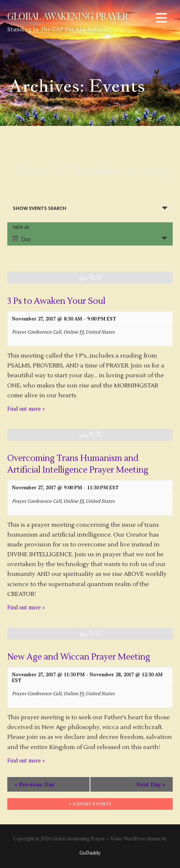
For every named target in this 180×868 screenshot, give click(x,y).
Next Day (151, 784)
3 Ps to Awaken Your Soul (56, 301)
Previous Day (35, 784)
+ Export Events (90, 804)
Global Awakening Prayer (67, 16)
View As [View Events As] (21, 228)
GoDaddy (90, 853)
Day (22, 239)
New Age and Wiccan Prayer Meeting (79, 657)
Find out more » (26, 409)
